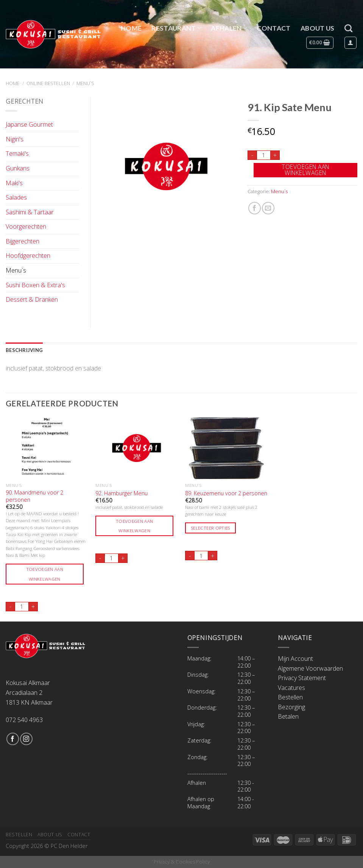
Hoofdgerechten (28, 256)
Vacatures (291, 688)
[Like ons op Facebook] (13, 739)
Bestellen (290, 697)
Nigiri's (15, 139)
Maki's (14, 183)
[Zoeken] (348, 28)
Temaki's (17, 153)
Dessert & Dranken (32, 299)
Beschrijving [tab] (24, 350)
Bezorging (291, 707)
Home (131, 28)
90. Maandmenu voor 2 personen (34, 496)
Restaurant (176, 28)
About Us (318, 28)
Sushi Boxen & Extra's (35, 285)
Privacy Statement (302, 678)
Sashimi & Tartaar (30, 212)
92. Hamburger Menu (122, 493)
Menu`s (85, 83)
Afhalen (229, 28)
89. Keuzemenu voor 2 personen (226, 493)
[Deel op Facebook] (255, 208)
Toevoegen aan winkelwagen (305, 170)
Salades (16, 197)
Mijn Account (295, 659)
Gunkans (18, 168)
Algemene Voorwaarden (310, 668)
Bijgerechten (23, 241)
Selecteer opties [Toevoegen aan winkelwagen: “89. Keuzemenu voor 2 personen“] (211, 528)
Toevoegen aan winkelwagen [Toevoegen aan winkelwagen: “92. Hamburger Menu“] (135, 526)
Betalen (288, 716)
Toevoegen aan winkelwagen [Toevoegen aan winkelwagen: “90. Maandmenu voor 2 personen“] (45, 574)
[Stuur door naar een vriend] (268, 208)
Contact (273, 28)
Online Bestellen (48, 83)
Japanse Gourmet (29, 124)
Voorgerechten (26, 226)
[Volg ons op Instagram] (26, 739)
